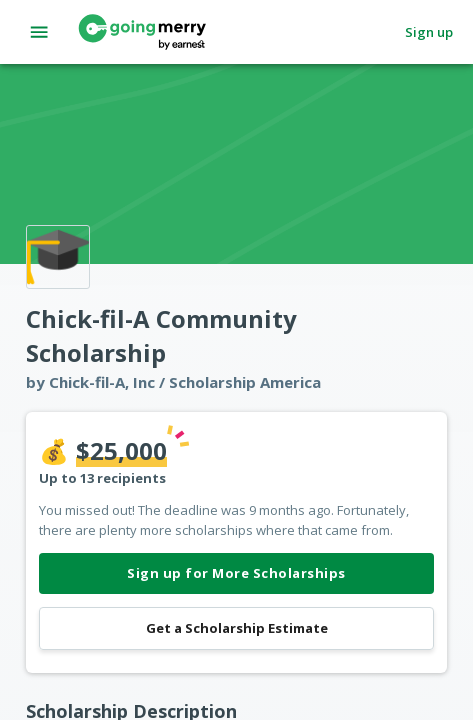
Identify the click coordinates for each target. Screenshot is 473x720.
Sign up (429, 32)
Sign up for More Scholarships (236, 573)
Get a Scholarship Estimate (236, 628)
